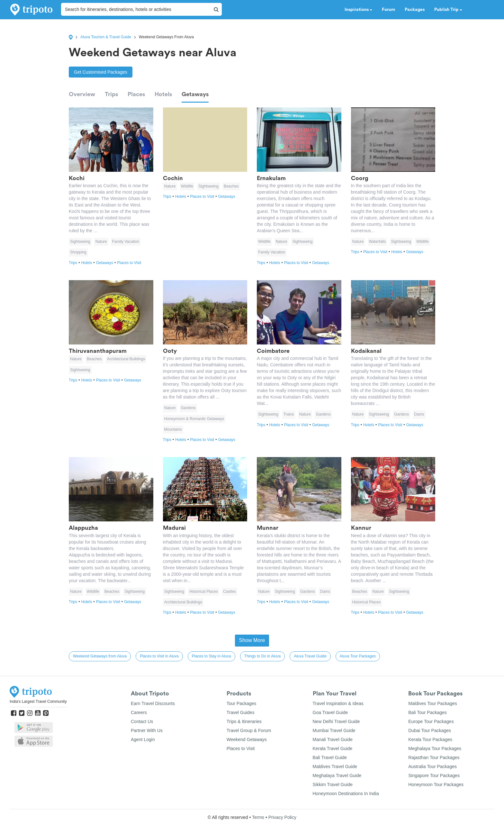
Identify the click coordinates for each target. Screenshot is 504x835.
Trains (289, 414)
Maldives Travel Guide (335, 766)
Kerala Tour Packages (430, 739)
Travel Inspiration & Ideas (338, 703)
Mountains (173, 429)
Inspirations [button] (358, 10)
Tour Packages (242, 703)
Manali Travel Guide (333, 739)
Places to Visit (129, 263)
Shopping (78, 252)
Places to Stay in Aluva (212, 656)
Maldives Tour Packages (432, 703)
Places (136, 94)
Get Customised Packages (101, 72)
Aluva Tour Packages (358, 656)
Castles (230, 592)
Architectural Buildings (126, 359)
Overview (82, 94)
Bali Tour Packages (428, 712)
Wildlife (187, 186)
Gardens (188, 408)
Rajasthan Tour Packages (434, 757)
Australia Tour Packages (432, 766)
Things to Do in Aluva (262, 656)
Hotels (163, 94)
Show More (252, 640)
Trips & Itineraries (244, 721)
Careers (139, 712)
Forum (388, 10)
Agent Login (143, 739)
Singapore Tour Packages (434, 775)
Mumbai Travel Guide (334, 730)
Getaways (195, 94)
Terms (258, 817)
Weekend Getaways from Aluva (100, 656)
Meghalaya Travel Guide (337, 775)
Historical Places (204, 592)
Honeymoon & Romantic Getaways (194, 419)
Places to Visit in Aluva (159, 656)
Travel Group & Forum (249, 730)
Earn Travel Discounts (153, 703)
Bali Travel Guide (330, 757)
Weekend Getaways (247, 739)
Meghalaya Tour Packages (435, 748)
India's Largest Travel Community (38, 702)
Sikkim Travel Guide (333, 785)
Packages (415, 10)
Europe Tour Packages (431, 721)
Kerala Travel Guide (333, 748)
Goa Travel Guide (330, 712)
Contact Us (142, 721)
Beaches (231, 186)
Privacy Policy (282, 817)
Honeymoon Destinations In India (346, 794)
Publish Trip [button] (448, 10)
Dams (419, 414)
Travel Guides (241, 712)
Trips (111, 94)
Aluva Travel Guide (310, 656)
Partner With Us (147, 730)
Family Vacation (126, 242)
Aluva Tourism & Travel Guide (106, 37)
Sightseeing (80, 242)
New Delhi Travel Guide (336, 721)
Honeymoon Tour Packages (436, 785)
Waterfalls (378, 242)
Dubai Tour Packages (430, 730)
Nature (101, 242)
